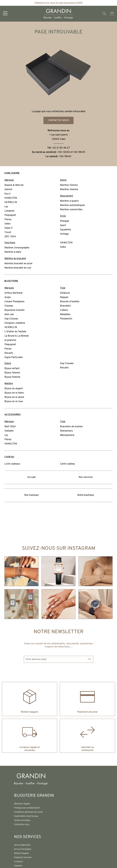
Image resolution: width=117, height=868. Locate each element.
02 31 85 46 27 (61, 148)
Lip (6, 207)
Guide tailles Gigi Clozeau (26, 816)
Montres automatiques (72, 205)
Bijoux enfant (12, 369)
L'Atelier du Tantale (15, 332)
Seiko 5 (8, 228)
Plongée (64, 221)
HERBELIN (11, 203)
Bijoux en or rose (14, 402)
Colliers (64, 310)
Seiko (7, 224)
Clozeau (9, 306)
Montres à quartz (69, 201)
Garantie (18, 866)
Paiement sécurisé (23, 858)
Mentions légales (22, 804)
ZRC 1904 (10, 237)
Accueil (31, 477)
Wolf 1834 (10, 427)
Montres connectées (71, 210)
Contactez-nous (59, 120)
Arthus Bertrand (13, 293)
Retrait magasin (21, 853)
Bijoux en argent (14, 389)
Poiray (8, 220)
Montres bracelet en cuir (18, 268)
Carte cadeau (67, 464)
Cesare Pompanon (14, 302)
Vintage (64, 234)
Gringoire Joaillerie (15, 323)
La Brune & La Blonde (17, 336)
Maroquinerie (67, 435)
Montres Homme (69, 190)
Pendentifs (66, 319)
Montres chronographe (17, 248)
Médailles (65, 315)
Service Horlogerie (23, 849)
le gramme (10, 340)
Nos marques (31, 495)
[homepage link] (58, 14)
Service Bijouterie (22, 845)
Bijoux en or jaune (14, 397)
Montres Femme (69, 185)
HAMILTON (11, 198)
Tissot (8, 233)
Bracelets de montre (71, 427)
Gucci (8, 194)
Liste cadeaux (12, 464)
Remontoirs (66, 431)
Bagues (64, 298)
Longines (9, 211)
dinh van (9, 315)
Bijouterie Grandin (14, 310)
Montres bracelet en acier (18, 264)
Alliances (65, 293)
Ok (89, 653)
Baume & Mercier (14, 185)
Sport (63, 226)
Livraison (18, 862)
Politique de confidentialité (27, 808)
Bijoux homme (12, 377)
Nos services (86, 477)
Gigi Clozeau (11, 319)
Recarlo (9, 353)
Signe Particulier (14, 358)
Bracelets (65, 306)
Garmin (8, 190)
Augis (8, 298)
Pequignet (10, 215)
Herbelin (9, 431)
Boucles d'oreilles (70, 302)
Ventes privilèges (22, 820)
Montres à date (13, 252)
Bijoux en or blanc (14, 393)
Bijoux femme (12, 373)
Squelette (65, 230)
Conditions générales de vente (28, 812)
